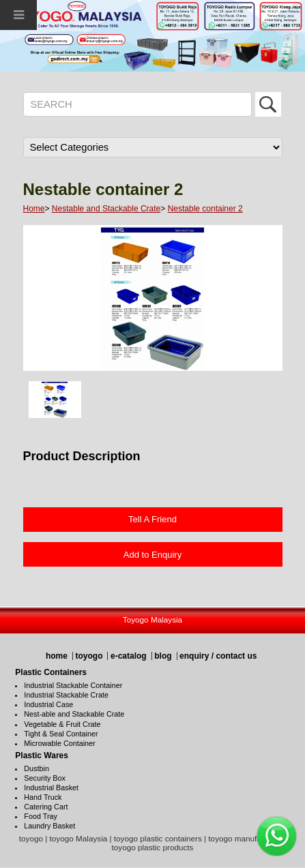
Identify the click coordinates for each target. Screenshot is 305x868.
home (57, 656)
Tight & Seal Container (61, 734)
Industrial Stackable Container (73, 685)
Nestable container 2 (205, 209)
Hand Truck (43, 797)
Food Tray (41, 816)
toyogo (89, 656)
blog (163, 656)
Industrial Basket (51, 788)
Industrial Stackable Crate (66, 695)
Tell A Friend (152, 519)
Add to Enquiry (152, 555)
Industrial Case (48, 704)
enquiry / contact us (218, 656)
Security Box (45, 778)
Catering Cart (46, 807)
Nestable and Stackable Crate (106, 209)
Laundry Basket (49, 826)
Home (34, 209)
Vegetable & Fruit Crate (62, 724)
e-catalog (129, 656)
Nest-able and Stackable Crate (74, 714)
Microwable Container (59, 743)
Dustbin (37, 768)
